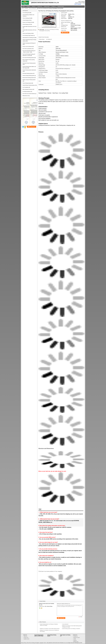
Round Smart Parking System (28, 78)
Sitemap (75, 640)
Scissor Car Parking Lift (27, 22)
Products (28, 6)
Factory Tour (40, 6)
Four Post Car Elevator (27, 49)
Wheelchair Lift (26, 96)
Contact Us (54, 6)
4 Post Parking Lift (26, 24)
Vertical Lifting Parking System (29, 76)
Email (84, 3)
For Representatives (27, 92)
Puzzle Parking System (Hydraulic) (29, 70)
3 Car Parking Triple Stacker (28, 36)
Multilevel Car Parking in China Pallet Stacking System (50, 629)
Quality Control (47, 6)
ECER (81, 643)
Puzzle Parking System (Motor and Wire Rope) (39, 635)
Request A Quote (79, 3)
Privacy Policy (23, 643)
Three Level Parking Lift (27, 33)
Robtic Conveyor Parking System (29, 80)
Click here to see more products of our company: (50, 571)
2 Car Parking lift (26, 13)
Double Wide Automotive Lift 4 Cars (30, 27)
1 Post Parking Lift (26, 20)
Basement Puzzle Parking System (29, 63)
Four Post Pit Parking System (28, 58)
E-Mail (75, 639)
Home (24, 6)
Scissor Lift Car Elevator (27, 47)
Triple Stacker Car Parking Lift (28, 38)
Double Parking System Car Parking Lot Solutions (71, 629)
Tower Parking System (27, 83)
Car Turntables (25, 87)
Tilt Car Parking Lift (32, 8)
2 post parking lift (65, 624)
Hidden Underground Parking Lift (29, 43)
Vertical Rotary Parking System (29, 85)
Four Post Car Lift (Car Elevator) (29, 94)
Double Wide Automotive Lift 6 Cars (30, 30)
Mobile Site (76, 642)
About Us (34, 6)
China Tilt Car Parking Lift (31, 643)
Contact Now (66, 33)
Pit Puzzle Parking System (28, 73)
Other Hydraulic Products (28, 89)
